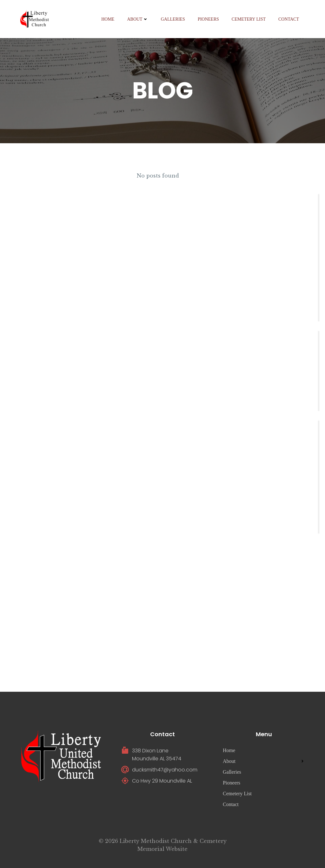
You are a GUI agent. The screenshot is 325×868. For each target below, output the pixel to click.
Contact (289, 19)
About (137, 19)
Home (108, 19)
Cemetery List (249, 19)
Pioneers (208, 19)
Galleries (173, 19)
